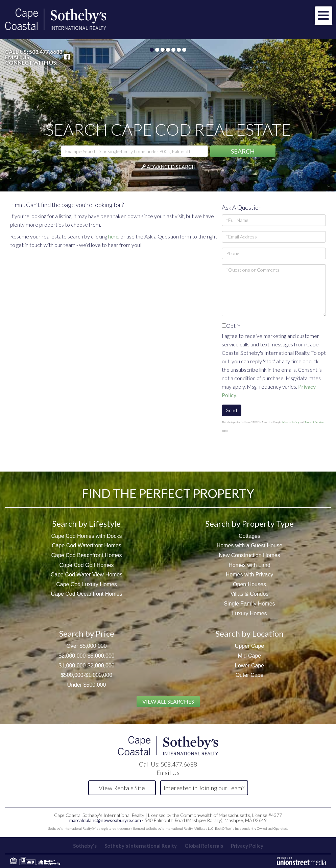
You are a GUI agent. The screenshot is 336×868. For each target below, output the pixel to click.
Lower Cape (249, 666)
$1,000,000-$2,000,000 (86, 666)
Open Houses (249, 584)
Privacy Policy (290, 422)
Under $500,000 (87, 685)
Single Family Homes (249, 604)
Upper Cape (249, 646)
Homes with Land (249, 565)
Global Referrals (204, 846)
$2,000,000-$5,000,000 (86, 656)
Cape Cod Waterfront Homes (87, 545)
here (113, 236)
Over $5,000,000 (86, 646)
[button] (243, 151)
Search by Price (87, 633)
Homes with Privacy (249, 575)
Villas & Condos (250, 594)
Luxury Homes (249, 613)
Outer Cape (250, 675)
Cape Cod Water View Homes (87, 575)
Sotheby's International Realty (141, 846)
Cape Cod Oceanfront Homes (87, 594)
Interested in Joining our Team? (204, 788)
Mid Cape (249, 656)
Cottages (249, 536)
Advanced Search (171, 167)
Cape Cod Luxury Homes (87, 584)
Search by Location (250, 633)
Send (232, 410)
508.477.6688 (46, 52)
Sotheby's (85, 846)
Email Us (17, 57)
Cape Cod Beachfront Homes (87, 555)
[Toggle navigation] (323, 16)
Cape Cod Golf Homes (87, 565)
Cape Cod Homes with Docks (87, 536)
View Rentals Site (122, 788)
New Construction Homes (249, 555)
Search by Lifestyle (87, 523)
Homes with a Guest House (250, 545)
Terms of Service (314, 422)
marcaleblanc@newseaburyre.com (105, 820)
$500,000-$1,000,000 (87, 675)
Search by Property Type (250, 523)
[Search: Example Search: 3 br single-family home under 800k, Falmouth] (134, 151)
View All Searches (168, 701)
